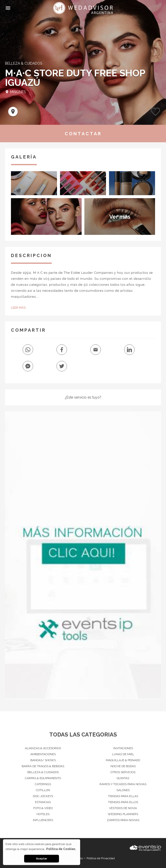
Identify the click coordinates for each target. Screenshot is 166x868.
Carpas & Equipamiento (43, 778)
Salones (123, 790)
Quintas (123, 778)
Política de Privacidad (101, 858)
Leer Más (18, 308)
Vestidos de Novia (123, 808)
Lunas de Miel (123, 754)
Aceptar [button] (42, 859)
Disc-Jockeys (43, 796)
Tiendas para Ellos (123, 802)
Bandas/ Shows (43, 760)
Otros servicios (123, 772)
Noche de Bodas (123, 766)
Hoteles (43, 814)
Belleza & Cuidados (43, 772)
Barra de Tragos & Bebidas (43, 766)
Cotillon (43, 790)
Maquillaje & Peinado (123, 760)
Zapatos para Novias (123, 820)
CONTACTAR (83, 134)
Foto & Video (43, 808)
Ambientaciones (43, 754)
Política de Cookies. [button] (61, 849)
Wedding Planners (123, 814)
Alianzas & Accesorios (43, 748)
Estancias (43, 802)
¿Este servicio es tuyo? (83, 397)
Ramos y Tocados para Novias (123, 784)
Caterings (43, 784)
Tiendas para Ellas (123, 796)
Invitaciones (123, 748)
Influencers (43, 820)
